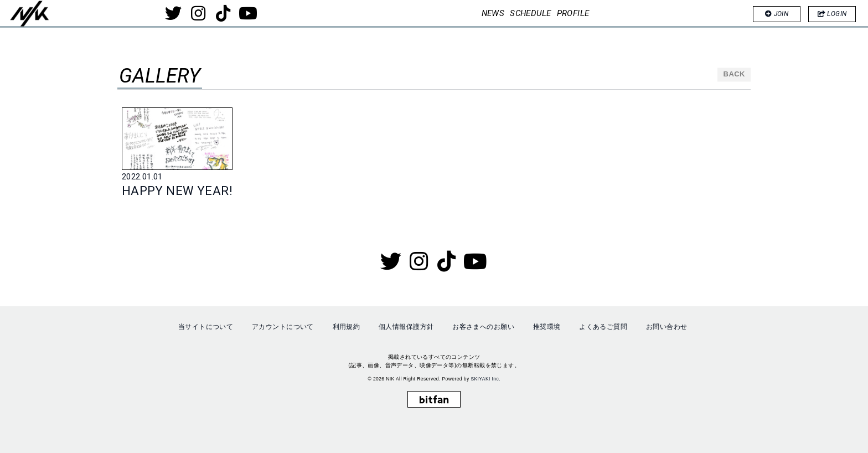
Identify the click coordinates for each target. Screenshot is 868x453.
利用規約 (347, 325)
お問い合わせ (667, 325)
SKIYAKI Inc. (485, 377)
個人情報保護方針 (406, 325)
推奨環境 (547, 325)
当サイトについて (206, 325)
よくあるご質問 (603, 325)
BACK (734, 77)
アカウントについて (283, 325)
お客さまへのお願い (483, 325)
